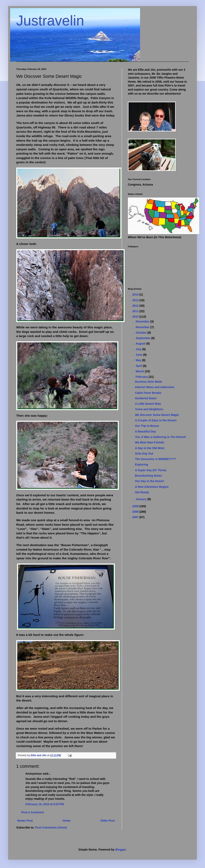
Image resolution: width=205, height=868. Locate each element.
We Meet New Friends (150, 442)
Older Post (107, 821)
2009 (136, 506)
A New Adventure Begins (152, 487)
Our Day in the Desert (149, 481)
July (139, 349)
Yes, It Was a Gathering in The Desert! (161, 437)
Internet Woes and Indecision (155, 387)
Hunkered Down (146, 398)
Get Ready (142, 492)
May (139, 360)
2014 (136, 295)
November (143, 327)
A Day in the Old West (150, 448)
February (142, 377)
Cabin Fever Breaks (148, 393)
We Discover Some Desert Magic (157, 415)
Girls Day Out (144, 454)
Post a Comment (32, 812)
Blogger (121, 850)
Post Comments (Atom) (51, 827)
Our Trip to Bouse (147, 426)
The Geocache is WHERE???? (155, 459)
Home (66, 821)
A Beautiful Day (145, 431)
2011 (136, 311)
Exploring (142, 464)
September (143, 338)
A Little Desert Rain (148, 404)
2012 (136, 306)
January (141, 499)
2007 (136, 517)
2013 (136, 300)
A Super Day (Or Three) (151, 470)
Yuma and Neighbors (149, 409)
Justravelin (50, 21)
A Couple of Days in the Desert (156, 420)
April (139, 366)
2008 (136, 512)
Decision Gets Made (148, 382)
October (141, 333)
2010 (136, 317)
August (141, 344)
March (140, 371)
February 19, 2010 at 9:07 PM (45, 804)
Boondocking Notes (148, 476)
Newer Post (25, 821)
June (139, 355)
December (143, 321)
